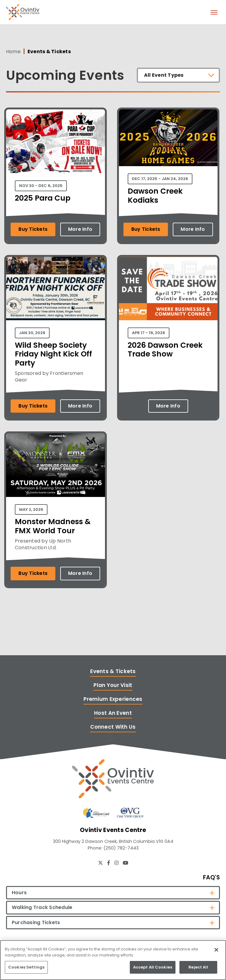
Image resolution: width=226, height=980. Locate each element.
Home (13, 52)
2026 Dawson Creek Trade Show (165, 350)
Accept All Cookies (153, 967)
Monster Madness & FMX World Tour (53, 526)
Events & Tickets (113, 671)
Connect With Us (113, 727)
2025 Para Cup (43, 198)
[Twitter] (100, 863)
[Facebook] (109, 863)
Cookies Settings (26, 967)
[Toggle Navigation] (214, 12)
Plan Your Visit (113, 685)
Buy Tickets (33, 229)
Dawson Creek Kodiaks (155, 196)
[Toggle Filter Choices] (178, 75)
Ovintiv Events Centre (23, 12)
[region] (113, 960)
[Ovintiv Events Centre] (113, 779)
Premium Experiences (113, 699)
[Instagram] (116, 863)
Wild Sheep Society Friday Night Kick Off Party (53, 354)
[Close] (216, 950)
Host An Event (113, 713)
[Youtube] (126, 863)
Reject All (198, 967)
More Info (80, 229)
